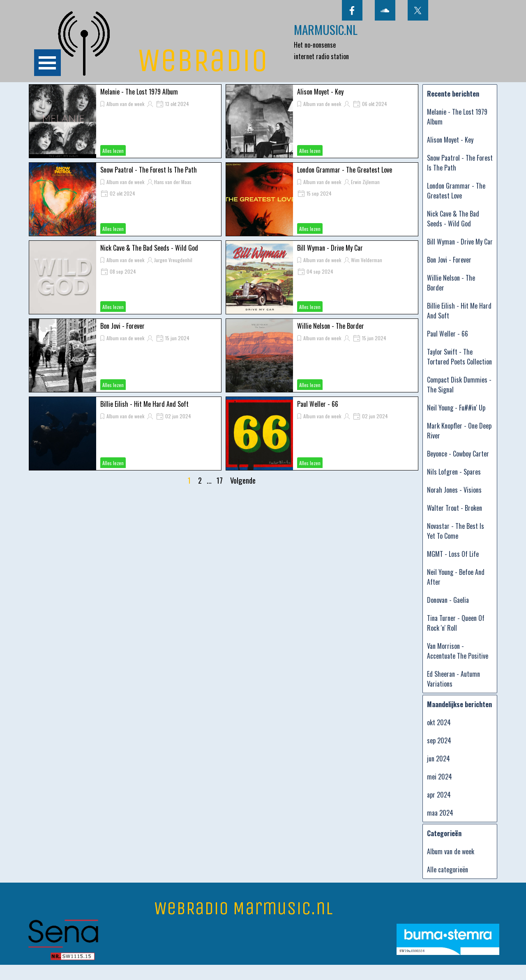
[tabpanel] (335, 41)
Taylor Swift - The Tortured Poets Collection (459, 357)
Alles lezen (113, 151)
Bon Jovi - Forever (122, 326)
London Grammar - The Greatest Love (345, 170)
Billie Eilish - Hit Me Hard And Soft (144, 404)
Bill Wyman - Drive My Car (330, 248)
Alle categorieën (448, 869)
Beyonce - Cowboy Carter (458, 454)
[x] (418, 10)
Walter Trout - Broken (454, 508)
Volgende (243, 480)
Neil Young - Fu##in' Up (456, 408)
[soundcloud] (385, 10)
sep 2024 (439, 740)
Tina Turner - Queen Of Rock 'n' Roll (456, 623)
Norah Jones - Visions (454, 490)
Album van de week (125, 104)
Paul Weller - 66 (318, 404)
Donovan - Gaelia (448, 600)
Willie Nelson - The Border (331, 326)
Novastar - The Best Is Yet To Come (456, 531)
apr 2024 (439, 795)
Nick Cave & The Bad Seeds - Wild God (149, 248)
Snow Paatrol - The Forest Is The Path (149, 170)
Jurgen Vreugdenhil (173, 260)
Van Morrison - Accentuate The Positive (458, 651)
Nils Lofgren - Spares (454, 472)
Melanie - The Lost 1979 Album (139, 92)
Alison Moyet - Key (320, 92)
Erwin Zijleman (365, 182)
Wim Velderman (367, 260)
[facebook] (352, 10)
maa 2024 (440, 813)
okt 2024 (439, 722)
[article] (125, 121)
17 (221, 480)
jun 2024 (438, 759)
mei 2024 (439, 777)
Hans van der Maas (173, 182)
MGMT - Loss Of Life (453, 554)
